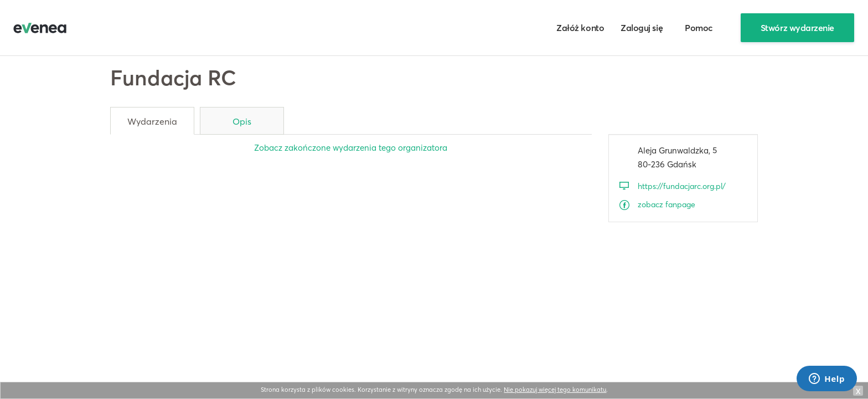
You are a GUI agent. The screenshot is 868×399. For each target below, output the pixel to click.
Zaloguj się (642, 28)
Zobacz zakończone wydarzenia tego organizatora (351, 148)
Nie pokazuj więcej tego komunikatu (555, 390)
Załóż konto (580, 28)
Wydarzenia (152, 121)
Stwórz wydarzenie (797, 28)
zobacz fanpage (666, 204)
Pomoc (699, 28)
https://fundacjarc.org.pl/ (682, 186)
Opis (242, 121)
